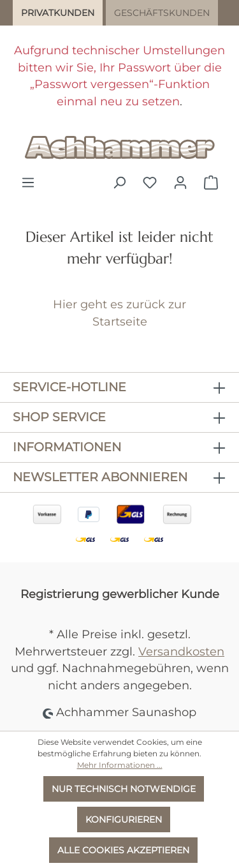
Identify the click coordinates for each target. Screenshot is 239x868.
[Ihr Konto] (180, 183)
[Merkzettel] (150, 183)
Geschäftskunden (162, 13)
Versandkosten (181, 651)
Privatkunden (58, 13)
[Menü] (28, 183)
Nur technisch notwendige (124, 789)
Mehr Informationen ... (120, 765)
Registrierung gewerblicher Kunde (120, 594)
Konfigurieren (124, 819)
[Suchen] (119, 183)
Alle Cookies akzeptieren (123, 850)
